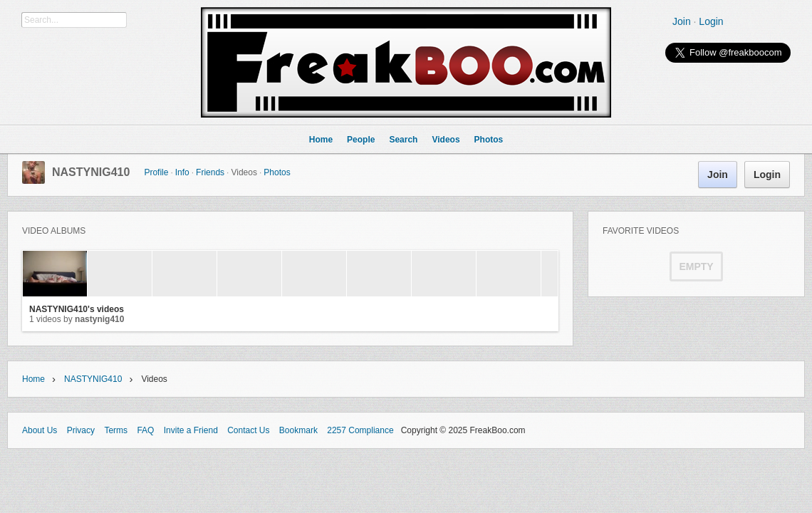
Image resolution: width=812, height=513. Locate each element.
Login (711, 21)
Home (33, 379)
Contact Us (248, 430)
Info (182, 172)
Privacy (81, 430)
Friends (210, 172)
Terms (116, 430)
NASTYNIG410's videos (77, 309)
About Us (40, 430)
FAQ (145, 430)
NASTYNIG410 (91, 172)
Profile (156, 172)
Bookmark (298, 430)
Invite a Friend (191, 430)
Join (682, 21)
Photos (277, 172)
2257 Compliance (360, 430)
